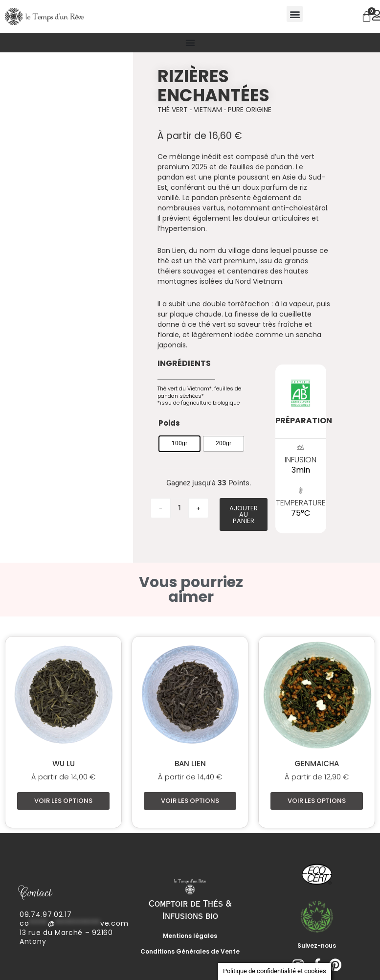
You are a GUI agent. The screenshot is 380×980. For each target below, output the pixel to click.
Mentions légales (190, 936)
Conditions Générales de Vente (190, 952)
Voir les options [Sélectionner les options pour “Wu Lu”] (63, 801)
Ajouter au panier (244, 514)
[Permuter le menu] (190, 43)
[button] (295, 14)
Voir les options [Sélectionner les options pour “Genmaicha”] (317, 801)
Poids (169, 423)
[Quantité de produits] (179, 508)
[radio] (179, 444)
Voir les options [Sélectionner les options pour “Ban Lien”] (190, 801)
